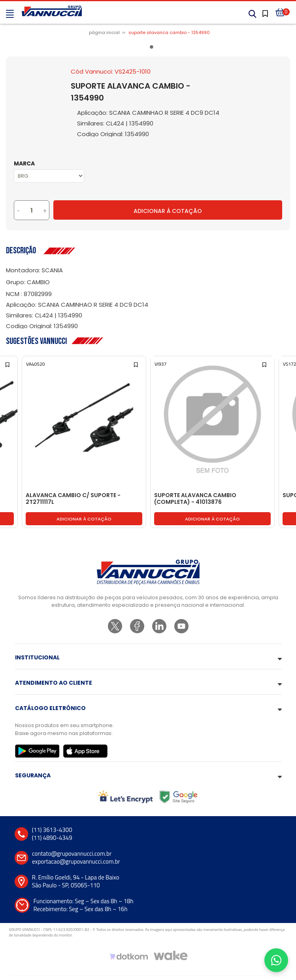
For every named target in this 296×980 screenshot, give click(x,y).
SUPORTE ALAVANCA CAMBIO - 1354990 (169, 32)
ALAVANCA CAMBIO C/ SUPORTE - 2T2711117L (73, 499)
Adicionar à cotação (84, 519)
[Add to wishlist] (8, 364)
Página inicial (104, 32)
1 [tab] (153, 48)
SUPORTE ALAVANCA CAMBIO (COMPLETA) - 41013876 (195, 499)
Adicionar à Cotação (168, 211)
